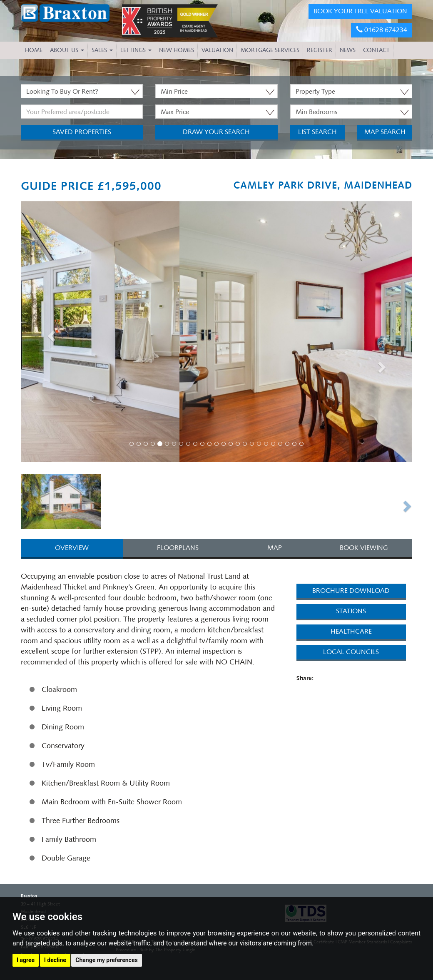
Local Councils (351, 652)
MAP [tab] (275, 548)
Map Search (385, 132)
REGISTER (320, 50)
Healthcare (351, 631)
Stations (351, 611)
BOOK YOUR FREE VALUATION (360, 11)
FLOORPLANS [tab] (178, 548)
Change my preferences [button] (106, 960)
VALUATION (217, 50)
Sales (102, 50)
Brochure (351, 591)
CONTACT (376, 50)
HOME (34, 50)
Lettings (136, 50)
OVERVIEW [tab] (72, 548)
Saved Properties (82, 132)
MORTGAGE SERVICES (270, 50)
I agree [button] (26, 960)
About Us (67, 50)
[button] (50, 334)
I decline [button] (55, 960)
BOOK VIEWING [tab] (364, 548)
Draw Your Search (216, 132)
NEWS (348, 50)
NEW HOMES (177, 50)
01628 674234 (382, 30)
